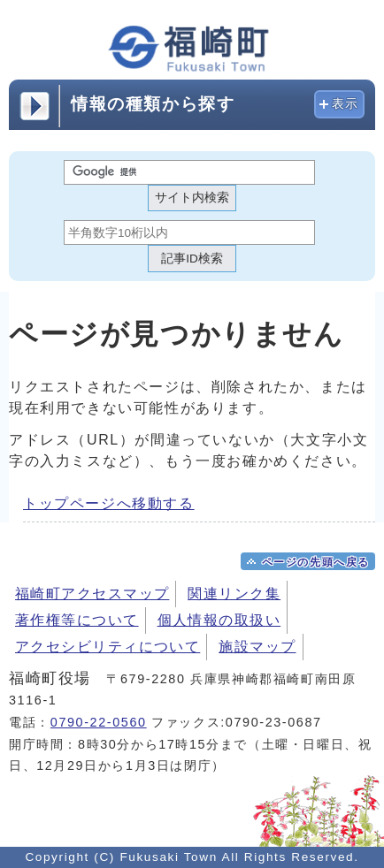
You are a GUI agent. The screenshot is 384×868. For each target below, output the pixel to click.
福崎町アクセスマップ (92, 594)
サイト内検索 (192, 198)
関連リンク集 (234, 594)
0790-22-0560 (99, 722)
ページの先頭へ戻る (316, 562)
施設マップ (257, 647)
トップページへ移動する (109, 503)
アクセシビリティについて (108, 647)
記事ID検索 (192, 259)
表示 (346, 104)
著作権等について (77, 620)
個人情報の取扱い (219, 620)
